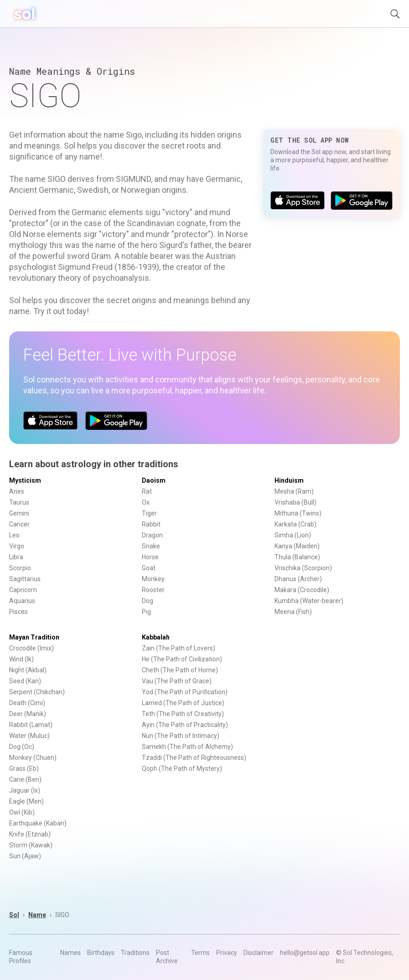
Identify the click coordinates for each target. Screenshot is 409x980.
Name (37, 915)
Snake (151, 546)
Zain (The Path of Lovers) (179, 648)
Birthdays (101, 953)
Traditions (135, 953)
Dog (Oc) (22, 747)
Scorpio (20, 568)
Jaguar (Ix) (25, 790)
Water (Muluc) (29, 736)
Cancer (19, 524)
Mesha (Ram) (294, 491)
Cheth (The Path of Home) (180, 670)
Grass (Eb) (24, 769)
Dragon (152, 535)
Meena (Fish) (293, 612)
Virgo (17, 546)
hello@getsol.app (305, 953)
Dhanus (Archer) (298, 579)
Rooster (153, 590)
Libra (16, 557)
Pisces (18, 612)
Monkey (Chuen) (33, 758)
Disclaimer (259, 953)
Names (70, 953)
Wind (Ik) (21, 659)
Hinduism (289, 480)
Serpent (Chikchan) (37, 692)
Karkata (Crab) (295, 524)
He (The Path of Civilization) (182, 659)
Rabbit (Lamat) (31, 725)
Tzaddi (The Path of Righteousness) (194, 758)
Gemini (19, 513)
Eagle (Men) (26, 801)
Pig (146, 612)
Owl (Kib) (22, 812)
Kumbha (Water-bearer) (309, 601)
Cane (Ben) (25, 779)
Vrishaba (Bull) (295, 502)
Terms (200, 953)
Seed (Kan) (25, 681)
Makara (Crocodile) (302, 590)
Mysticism (25, 480)
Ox (146, 502)
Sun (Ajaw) (25, 856)
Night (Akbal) (28, 670)
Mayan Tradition (34, 637)
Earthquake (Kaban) (38, 823)
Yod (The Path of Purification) (185, 692)
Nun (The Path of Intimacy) (181, 736)
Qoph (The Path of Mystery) (182, 769)
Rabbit (151, 524)
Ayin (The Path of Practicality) (185, 725)
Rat (147, 491)
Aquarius (22, 601)
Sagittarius (25, 579)
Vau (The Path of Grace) (177, 681)
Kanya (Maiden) (297, 546)
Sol (14, 915)
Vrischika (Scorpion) (303, 568)
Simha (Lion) (293, 535)
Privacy (227, 953)
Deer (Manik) (28, 714)
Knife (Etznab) (30, 834)
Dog (148, 601)
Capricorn (23, 590)
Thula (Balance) (297, 557)
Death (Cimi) (27, 703)
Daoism (154, 480)
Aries (17, 491)
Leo (14, 535)
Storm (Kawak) (31, 845)
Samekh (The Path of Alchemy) (187, 747)
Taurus (19, 502)
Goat (149, 568)
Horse (150, 557)
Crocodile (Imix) (31, 648)
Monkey (153, 579)
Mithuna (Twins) (298, 513)
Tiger (149, 513)
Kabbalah (156, 637)
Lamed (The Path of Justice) (183, 703)
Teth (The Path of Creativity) (183, 714)
